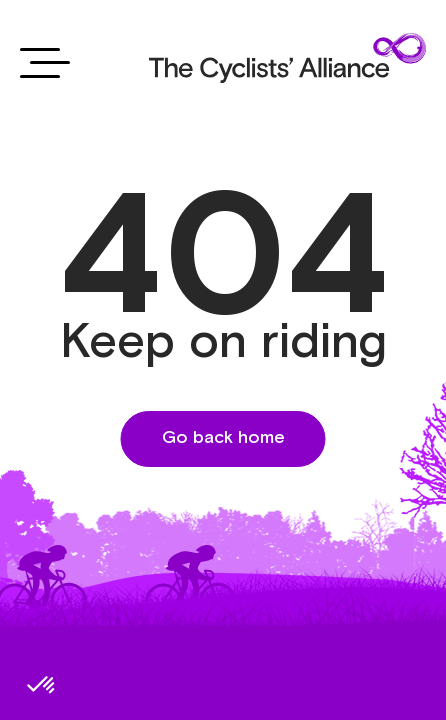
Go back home (223, 438)
